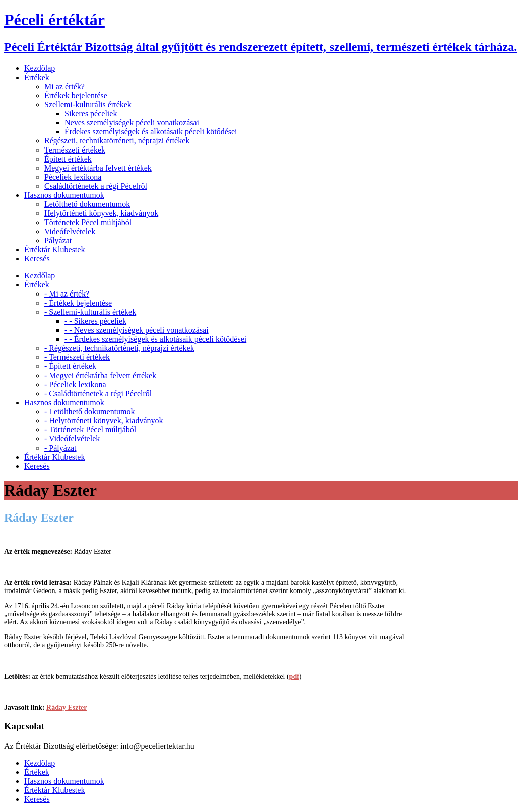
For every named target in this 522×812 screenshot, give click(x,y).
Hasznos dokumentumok (64, 195)
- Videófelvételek (72, 439)
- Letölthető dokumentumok (90, 412)
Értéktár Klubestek (54, 249)
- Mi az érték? (67, 294)
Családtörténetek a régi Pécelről (96, 186)
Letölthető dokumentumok (87, 204)
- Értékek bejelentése (78, 303)
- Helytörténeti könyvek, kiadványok (104, 421)
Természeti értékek (75, 150)
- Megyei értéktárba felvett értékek (100, 375)
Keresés (37, 259)
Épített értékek (68, 159)
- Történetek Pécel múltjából (90, 430)
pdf (294, 676)
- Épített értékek (70, 366)
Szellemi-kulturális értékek (88, 104)
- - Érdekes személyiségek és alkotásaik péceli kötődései (155, 339)
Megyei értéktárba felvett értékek (98, 168)
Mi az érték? (64, 86)
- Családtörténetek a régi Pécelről (98, 393)
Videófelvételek (70, 231)
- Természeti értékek (77, 357)
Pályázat (58, 240)
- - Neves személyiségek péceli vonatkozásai (137, 330)
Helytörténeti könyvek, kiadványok (101, 213)
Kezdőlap (40, 68)
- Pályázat (60, 448)
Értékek (37, 77)
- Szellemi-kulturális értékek (90, 312)
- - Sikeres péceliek (95, 321)
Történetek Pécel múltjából (88, 222)
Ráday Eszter (67, 708)
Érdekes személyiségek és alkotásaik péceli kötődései (151, 132)
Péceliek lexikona (73, 177)
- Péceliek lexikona (75, 384)
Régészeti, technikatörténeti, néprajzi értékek (117, 141)
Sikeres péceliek (91, 114)
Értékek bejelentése (76, 95)
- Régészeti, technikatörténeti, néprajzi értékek (119, 348)
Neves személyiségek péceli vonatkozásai (132, 123)
